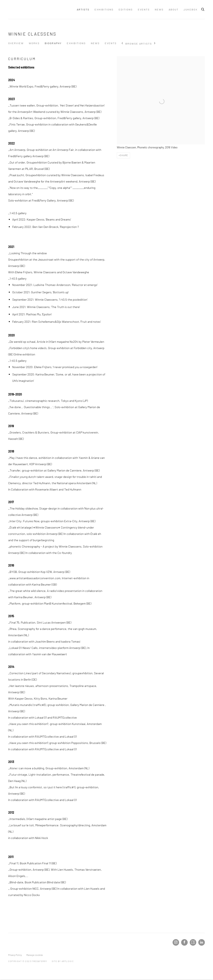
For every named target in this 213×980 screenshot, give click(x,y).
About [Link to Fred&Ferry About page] (174, 9)
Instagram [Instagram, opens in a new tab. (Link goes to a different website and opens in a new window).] (176, 942)
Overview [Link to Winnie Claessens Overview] (16, 43)
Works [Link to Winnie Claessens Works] (34, 43)
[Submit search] (203, 9)
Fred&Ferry (33, 10)
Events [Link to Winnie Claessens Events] (111, 43)
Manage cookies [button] (35, 955)
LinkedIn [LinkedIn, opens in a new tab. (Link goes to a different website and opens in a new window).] (202, 942)
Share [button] (124, 155)
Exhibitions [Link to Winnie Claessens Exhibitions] (76, 43)
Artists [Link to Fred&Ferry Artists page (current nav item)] (83, 9)
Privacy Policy (15, 955)
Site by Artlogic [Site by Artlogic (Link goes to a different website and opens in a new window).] (63, 961)
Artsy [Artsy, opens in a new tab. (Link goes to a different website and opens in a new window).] (193, 942)
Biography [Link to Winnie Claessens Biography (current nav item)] (53, 43)
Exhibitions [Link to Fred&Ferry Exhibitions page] (104, 9)
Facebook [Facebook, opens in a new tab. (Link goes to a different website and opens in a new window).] (184, 942)
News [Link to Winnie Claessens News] (95, 43)
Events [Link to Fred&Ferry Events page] (144, 9)
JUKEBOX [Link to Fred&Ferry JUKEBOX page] (191, 9)
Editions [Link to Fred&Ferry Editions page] (126, 9)
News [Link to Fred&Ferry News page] (159, 9)
